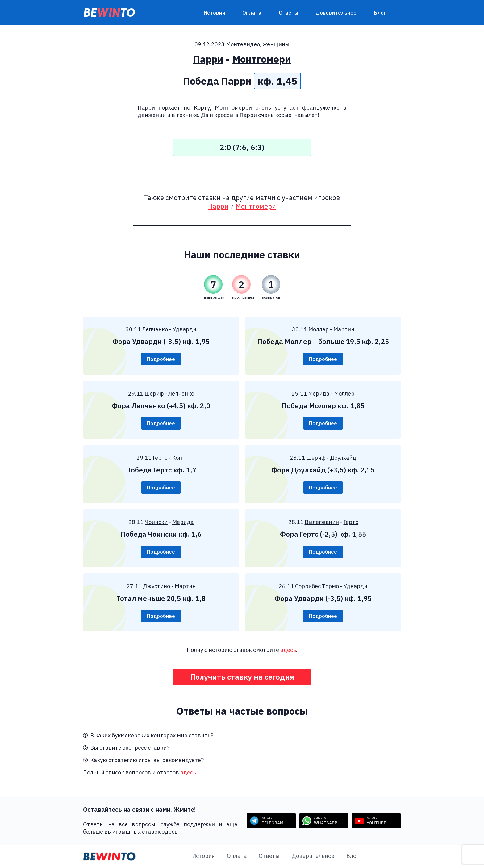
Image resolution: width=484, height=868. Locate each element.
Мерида (319, 394)
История (214, 13)
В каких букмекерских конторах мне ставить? (148, 735)
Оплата (252, 13)
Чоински (156, 522)
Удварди (184, 329)
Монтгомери (262, 59)
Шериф (154, 394)
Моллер (319, 329)
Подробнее (161, 359)
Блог (380, 13)
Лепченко (155, 329)
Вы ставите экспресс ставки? (126, 748)
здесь (288, 650)
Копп (179, 458)
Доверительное (336, 13)
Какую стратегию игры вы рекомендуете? (143, 760)
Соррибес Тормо (317, 586)
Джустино (156, 586)
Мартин (344, 329)
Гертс (160, 458)
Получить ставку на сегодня (242, 677)
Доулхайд (343, 458)
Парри (208, 59)
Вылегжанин (322, 522)
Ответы (288, 13)
